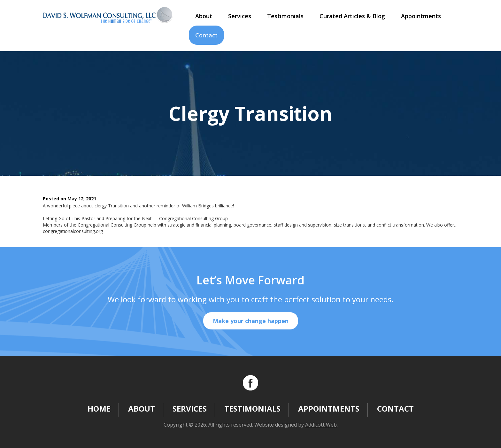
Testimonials (285, 16)
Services (240, 16)
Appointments (421, 16)
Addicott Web (321, 425)
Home (99, 409)
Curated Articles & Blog (352, 16)
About (204, 16)
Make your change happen (251, 321)
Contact (206, 35)
